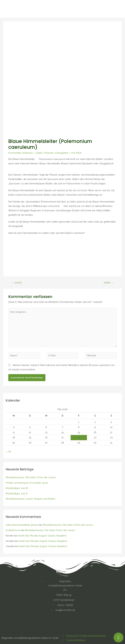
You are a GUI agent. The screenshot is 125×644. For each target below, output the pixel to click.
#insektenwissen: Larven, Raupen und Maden (31, 499)
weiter (109, 283)
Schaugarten (62, 153)
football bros (13, 530)
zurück (17, 283)
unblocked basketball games (22, 525)
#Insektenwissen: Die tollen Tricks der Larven (31, 477)
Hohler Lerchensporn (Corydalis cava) (27, 483)
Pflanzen (49, 153)
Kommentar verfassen (21, 153)
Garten (39, 153)
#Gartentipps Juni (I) (17, 493)
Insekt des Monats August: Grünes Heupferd (42, 536)
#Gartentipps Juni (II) (17, 488)
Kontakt (62, 572)
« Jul (8, 451)
